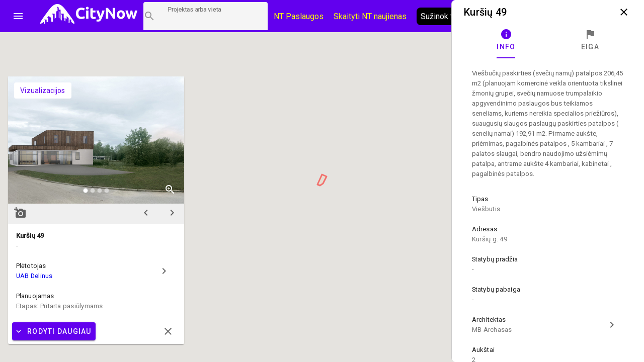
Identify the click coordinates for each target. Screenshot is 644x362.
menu (18, 16)
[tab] (506, 40)
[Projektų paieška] (206, 16)
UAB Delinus (34, 276)
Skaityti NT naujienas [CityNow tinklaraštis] (370, 16)
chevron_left (146, 213)
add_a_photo (20, 213)
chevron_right (172, 213)
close (624, 12)
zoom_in (170, 190)
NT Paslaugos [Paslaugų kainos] (299, 16)
